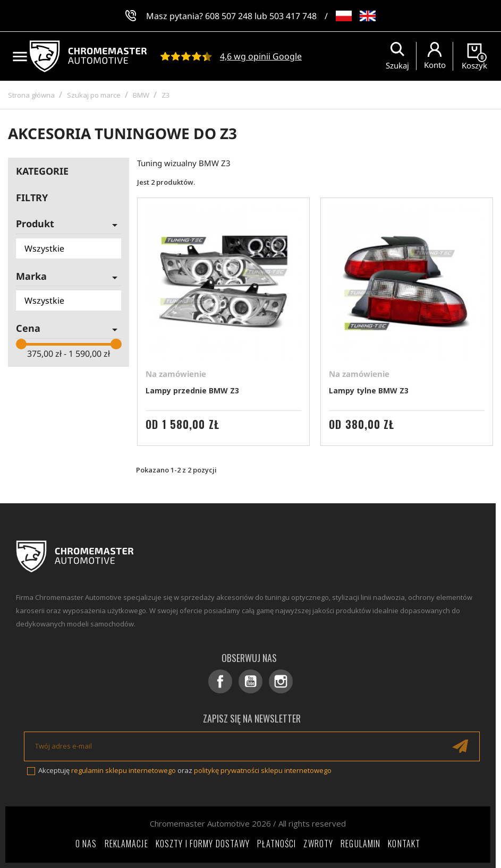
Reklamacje (126, 844)
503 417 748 (293, 16)
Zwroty (318, 844)
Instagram (281, 681)
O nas (86, 844)
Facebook (220, 681)
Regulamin (360, 844)
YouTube (250, 681)
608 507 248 (229, 16)
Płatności (277, 844)
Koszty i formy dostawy (203, 844)
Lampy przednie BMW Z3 (192, 390)
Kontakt (404, 844)
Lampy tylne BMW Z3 (369, 390)
